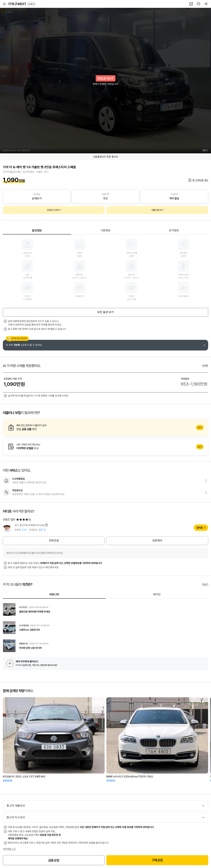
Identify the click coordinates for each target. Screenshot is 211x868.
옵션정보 (37, 230)
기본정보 (105, 230)
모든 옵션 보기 (105, 312)
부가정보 (174, 230)
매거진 (157, 594)
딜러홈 (200, 528)
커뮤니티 (54, 594)
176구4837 (22, 4)
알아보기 (105, 428)
